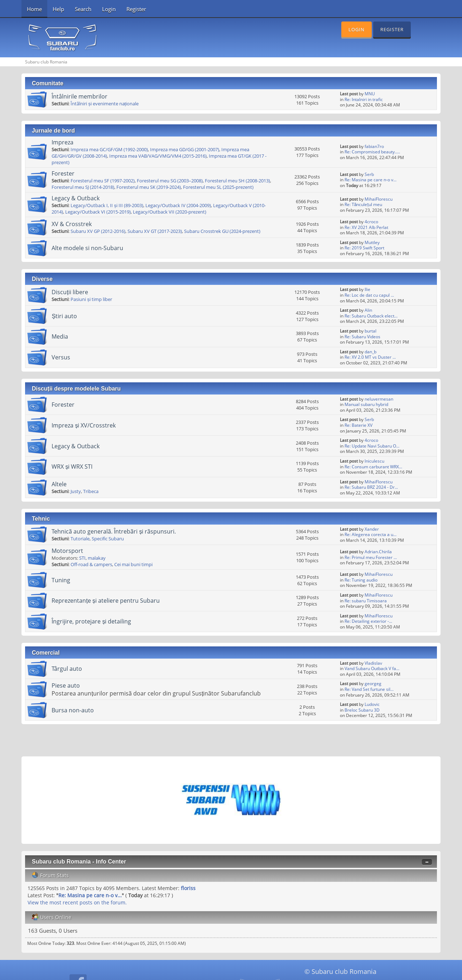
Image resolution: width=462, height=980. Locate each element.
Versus (61, 357)
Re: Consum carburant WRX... (373, 467)
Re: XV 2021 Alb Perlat (366, 227)
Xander (372, 529)
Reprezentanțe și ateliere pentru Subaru (105, 601)
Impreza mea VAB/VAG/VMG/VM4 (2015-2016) (158, 156)
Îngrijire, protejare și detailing (91, 621)
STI (82, 558)
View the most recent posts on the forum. (77, 902)
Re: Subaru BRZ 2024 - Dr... (371, 487)
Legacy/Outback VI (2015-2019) (98, 212)
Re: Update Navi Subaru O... (372, 446)
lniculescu (374, 461)
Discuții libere (70, 292)
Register (136, 9)
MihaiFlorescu (379, 199)
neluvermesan (379, 399)
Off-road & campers (91, 564)
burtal (370, 331)
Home (34, 9)
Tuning (61, 580)
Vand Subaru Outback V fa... (372, 668)
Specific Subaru (108, 539)
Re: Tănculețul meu (363, 204)
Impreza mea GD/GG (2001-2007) (185, 149)
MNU (370, 94)
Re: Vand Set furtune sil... (369, 689)
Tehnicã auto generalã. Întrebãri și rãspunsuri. (114, 531)
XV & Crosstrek (72, 224)
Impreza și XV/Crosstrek (84, 425)
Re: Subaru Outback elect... (371, 316)
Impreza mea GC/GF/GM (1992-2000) (109, 149)
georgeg (373, 683)
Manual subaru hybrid (366, 404)
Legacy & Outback (76, 198)
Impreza (62, 142)
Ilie (367, 289)
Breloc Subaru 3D (362, 710)
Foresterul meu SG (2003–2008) (170, 181)
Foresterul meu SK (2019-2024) (149, 187)
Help (58, 9)
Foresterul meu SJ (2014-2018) (83, 187)
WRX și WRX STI (72, 467)
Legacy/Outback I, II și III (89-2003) (107, 205)
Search (83, 9)
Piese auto (66, 685)
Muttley (372, 242)
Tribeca (91, 491)
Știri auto (64, 316)
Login (109, 9)
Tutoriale (80, 539)
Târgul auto (67, 669)
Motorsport (67, 551)
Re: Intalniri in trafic (364, 99)
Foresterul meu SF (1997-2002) (103, 181)
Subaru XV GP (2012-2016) (98, 231)
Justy (76, 491)
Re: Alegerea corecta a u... (370, 534)
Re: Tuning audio (361, 580)
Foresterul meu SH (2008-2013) (237, 181)
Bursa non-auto (73, 710)
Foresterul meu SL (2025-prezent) (218, 187)
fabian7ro (374, 146)
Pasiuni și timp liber (91, 299)
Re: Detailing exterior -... (368, 621)
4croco (371, 222)
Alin (368, 310)
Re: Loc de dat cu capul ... (369, 295)
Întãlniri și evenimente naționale (105, 104)
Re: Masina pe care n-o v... (370, 180)
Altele (59, 484)
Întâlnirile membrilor (80, 96)
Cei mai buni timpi (133, 564)
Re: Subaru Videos (362, 337)
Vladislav (373, 663)
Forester (63, 173)
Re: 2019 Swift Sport (364, 248)
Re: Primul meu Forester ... (371, 557)
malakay (97, 558)
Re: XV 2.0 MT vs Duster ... (370, 357)
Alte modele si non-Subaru (87, 248)
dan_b (370, 352)
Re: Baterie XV (358, 425)
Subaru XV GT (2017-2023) (155, 231)
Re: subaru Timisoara (366, 601)
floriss (188, 888)
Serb (369, 174)
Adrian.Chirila (378, 552)
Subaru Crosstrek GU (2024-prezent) (222, 231)
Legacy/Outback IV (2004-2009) (178, 205)
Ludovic (372, 704)
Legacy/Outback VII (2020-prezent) (170, 212)
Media (60, 336)
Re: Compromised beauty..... (372, 152)
